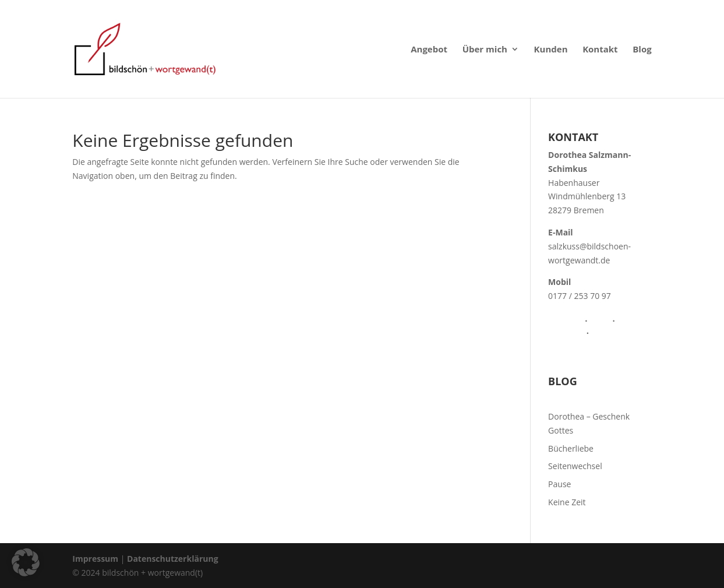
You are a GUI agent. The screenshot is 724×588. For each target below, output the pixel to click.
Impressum (95, 559)
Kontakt (600, 50)
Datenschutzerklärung (173, 559)
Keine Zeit (567, 502)
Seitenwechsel (575, 466)
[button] (26, 562)
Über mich (485, 50)
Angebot (429, 50)
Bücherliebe (571, 448)
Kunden (551, 50)
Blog (642, 50)
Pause (559, 484)
